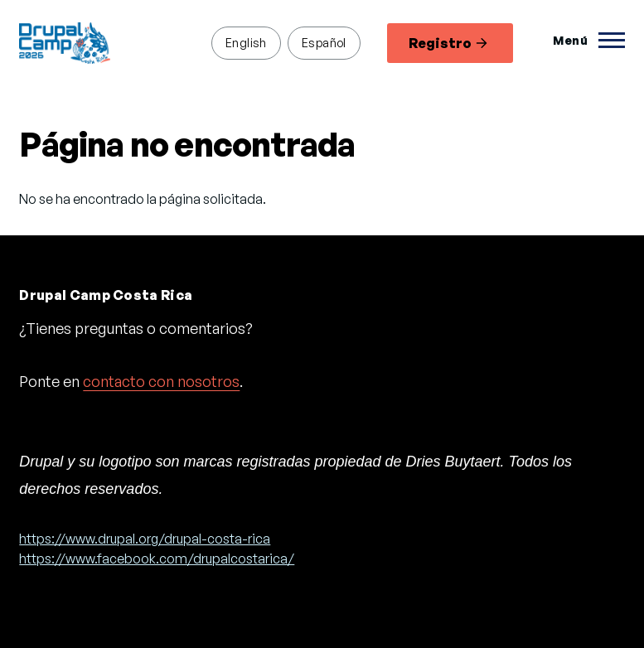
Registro (448, 43)
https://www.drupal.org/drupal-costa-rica (145, 539)
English (246, 42)
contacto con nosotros (161, 381)
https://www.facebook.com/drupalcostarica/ (157, 559)
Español (324, 42)
